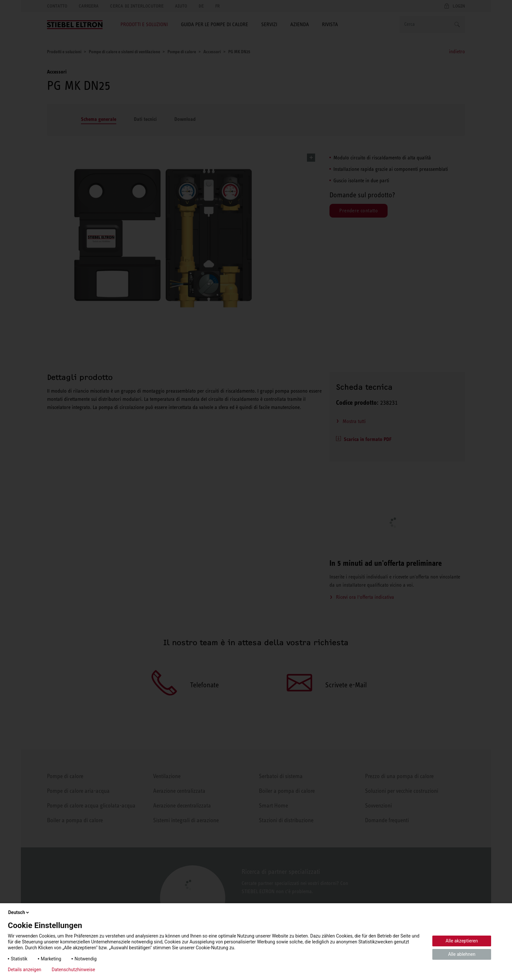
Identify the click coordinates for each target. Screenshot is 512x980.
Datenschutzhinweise (73, 970)
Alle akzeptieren (462, 941)
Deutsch (19, 912)
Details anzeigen (24, 970)
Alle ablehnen (462, 954)
